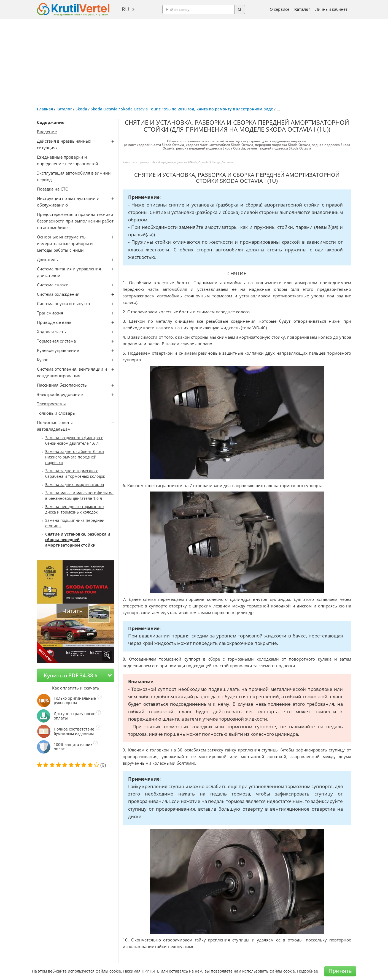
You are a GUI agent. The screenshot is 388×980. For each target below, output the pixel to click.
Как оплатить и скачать (76, 688)
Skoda (81, 109)
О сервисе (280, 9)
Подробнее (308, 971)
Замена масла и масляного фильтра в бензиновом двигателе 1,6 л (79, 496)
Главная (45, 109)
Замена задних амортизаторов (75, 484)
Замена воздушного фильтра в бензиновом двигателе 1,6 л (74, 440)
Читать (72, 611)
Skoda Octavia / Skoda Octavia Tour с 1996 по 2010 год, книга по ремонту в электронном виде (182, 109)
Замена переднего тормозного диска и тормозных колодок (74, 509)
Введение (47, 132)
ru (126, 9)
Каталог (302, 9)
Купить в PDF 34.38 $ (71, 675)
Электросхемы (51, 404)
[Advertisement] (194, 61)
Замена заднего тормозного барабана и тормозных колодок (75, 473)
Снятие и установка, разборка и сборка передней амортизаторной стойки (78, 540)
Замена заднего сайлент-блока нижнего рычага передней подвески (75, 457)
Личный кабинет (331, 9)
